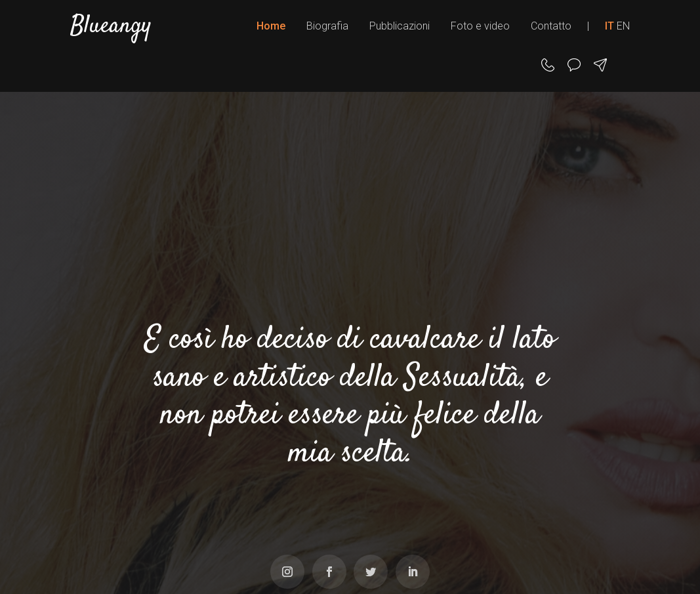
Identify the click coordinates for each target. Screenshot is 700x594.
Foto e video (480, 26)
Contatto (551, 26)
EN (623, 26)
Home (271, 26)
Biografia (327, 26)
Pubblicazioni (400, 26)
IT (609, 26)
